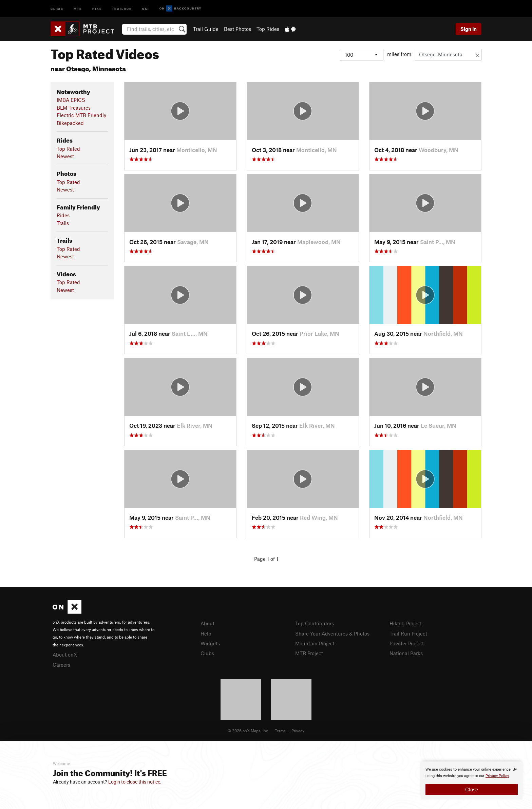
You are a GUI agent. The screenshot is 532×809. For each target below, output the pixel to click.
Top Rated (68, 149)
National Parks (406, 653)
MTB (78, 8)
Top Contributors (315, 623)
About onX (65, 655)
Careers (61, 665)
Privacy (298, 731)
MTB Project (309, 653)
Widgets (210, 643)
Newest (65, 156)
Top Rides (268, 29)
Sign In (469, 29)
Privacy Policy (497, 776)
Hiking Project (406, 623)
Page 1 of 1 (266, 559)
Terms (280, 731)
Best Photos (237, 29)
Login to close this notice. (135, 782)
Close (472, 789)
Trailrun (122, 8)
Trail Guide (206, 29)
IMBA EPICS (71, 100)
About (207, 623)
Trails (63, 223)
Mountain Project (315, 643)
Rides (63, 215)
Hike (97, 8)
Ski (146, 8)
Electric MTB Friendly (81, 115)
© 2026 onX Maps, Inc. (248, 731)
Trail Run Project (408, 633)
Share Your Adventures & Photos (332, 633)
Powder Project (407, 643)
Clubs (207, 653)
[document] (472, 780)
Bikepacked (70, 123)
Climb (57, 8)
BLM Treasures (74, 108)
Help (206, 633)
